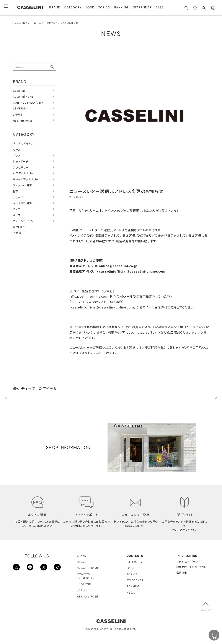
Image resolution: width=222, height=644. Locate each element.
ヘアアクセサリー (23, 173)
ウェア (17, 209)
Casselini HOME (23, 96)
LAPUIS (18, 114)
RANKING (130, 8)
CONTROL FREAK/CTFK (28, 102)
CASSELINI (35, 8)
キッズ (17, 215)
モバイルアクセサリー (26, 179)
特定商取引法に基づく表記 (192, 568)
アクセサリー (21, 167)
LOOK (99, 8)
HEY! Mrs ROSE (23, 120)
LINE (30, 568)
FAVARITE (195, 8)
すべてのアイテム (23, 143)
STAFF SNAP (151, 8)
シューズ (18, 197)
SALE (169, 8)
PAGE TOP (206, 610)
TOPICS (113, 8)
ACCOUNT (204, 8)
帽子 (16, 191)
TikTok (56, 568)
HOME (16, 23)
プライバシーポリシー (188, 562)
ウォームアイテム (23, 221)
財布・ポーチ (21, 161)
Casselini (19, 91)
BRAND (64, 8)
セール (17, 149)
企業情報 (182, 573)
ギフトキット (20, 227)
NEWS (26, 23)
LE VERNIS (20, 108)
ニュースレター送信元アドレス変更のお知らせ (55, 23)
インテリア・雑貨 (23, 203)
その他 (17, 233)
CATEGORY (82, 8)
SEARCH (186, 8)
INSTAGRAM (17, 568)
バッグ (17, 155)
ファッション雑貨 (23, 185)
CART (212, 8)
